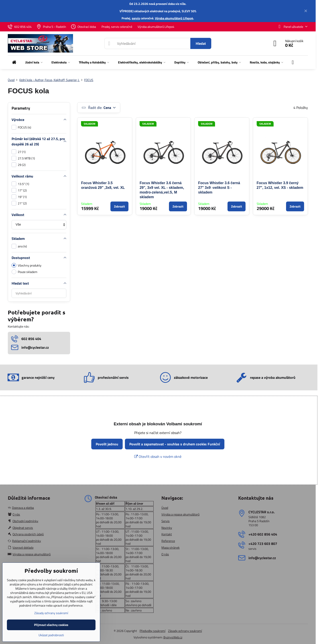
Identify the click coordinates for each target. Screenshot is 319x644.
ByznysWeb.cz (173, 637)
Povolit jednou (107, 444)
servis (136, 18)
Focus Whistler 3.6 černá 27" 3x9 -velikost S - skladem (219, 188)
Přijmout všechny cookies (51, 625)
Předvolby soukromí (152, 631)
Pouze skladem (24, 272)
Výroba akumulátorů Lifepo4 (174, 18)
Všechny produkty (26, 265)
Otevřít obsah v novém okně (158, 457)
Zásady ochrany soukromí (185, 631)
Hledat (201, 43)
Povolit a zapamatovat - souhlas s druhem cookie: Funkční (175, 444)
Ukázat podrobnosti (51, 635)
